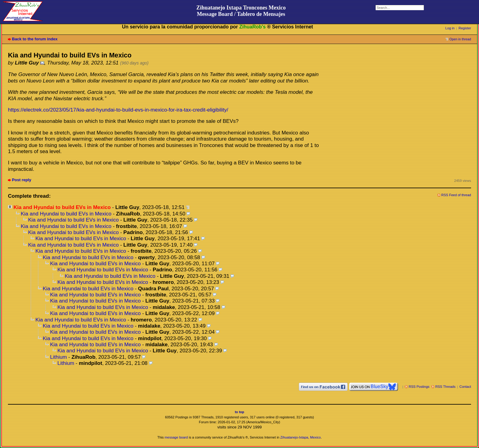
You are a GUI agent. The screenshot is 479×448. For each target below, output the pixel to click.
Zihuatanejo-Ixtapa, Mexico (301, 437)
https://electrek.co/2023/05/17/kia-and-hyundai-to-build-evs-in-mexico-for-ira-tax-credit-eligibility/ (118, 110)
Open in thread (460, 39)
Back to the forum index (35, 39)
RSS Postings (419, 387)
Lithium (59, 357)
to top (240, 412)
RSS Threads (445, 387)
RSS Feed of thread (456, 195)
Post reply (22, 180)
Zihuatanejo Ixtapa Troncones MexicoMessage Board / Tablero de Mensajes (241, 11)
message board (176, 437)
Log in (450, 28)
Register (465, 28)
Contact (465, 387)
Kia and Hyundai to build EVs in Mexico (66, 214)
